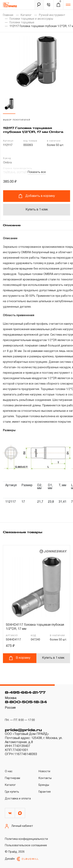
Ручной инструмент (52, 15)
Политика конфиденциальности (26, 839)
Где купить (12, 792)
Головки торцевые (22, 23)
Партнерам (12, 778)
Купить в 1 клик (37, 210)
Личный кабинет (19, 826)
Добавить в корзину (37, 196)
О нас (9, 772)
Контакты (45, 778)
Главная (8, 15)
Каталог (26, 15)
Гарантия (45, 792)
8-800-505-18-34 (26, 702)
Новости (44, 772)
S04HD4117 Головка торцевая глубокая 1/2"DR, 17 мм (35, 627)
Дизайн (22, 859)
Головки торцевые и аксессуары (31, 19)
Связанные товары (23, 532)
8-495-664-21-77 (25, 692)
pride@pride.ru (23, 730)
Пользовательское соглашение (26, 846)
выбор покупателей (17, 120)
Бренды (44, 785)
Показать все (37, 172)
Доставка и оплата (18, 799)
